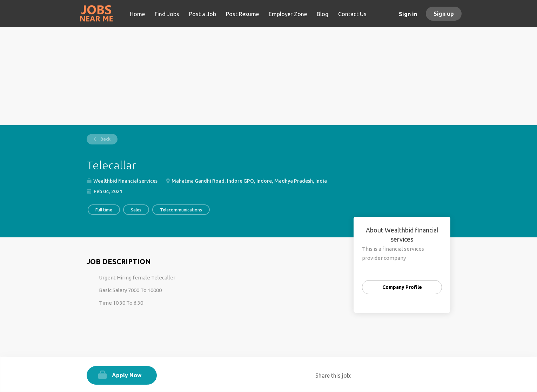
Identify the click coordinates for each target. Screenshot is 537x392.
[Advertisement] (268, 76)
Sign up (444, 14)
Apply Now (127, 375)
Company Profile (402, 287)
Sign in (408, 14)
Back (105, 139)
